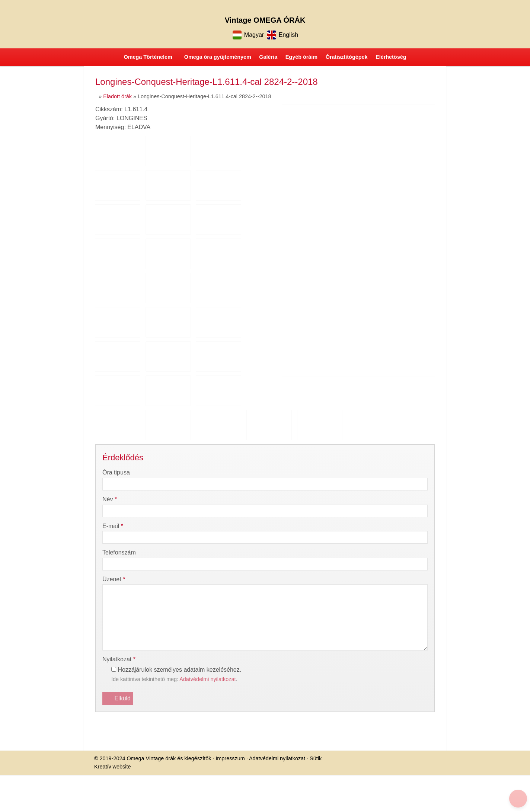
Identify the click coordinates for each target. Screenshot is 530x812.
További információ (26, 412)
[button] (41, 224)
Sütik (219, 344)
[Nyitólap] (182, 153)
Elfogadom (18, 399)
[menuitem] (50, 231)
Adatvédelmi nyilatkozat (182, 344)
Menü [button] (25, 212)
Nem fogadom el (55, 399)
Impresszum (137, 344)
